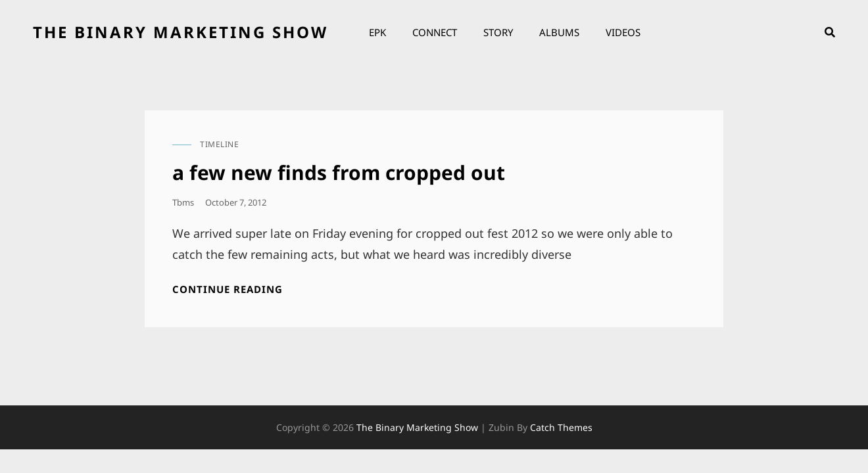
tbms (183, 202)
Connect (435, 32)
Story (498, 32)
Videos (623, 32)
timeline (219, 144)
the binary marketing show (181, 32)
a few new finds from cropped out (339, 172)
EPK (377, 32)
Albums (559, 32)
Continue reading (228, 289)
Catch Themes (561, 427)
